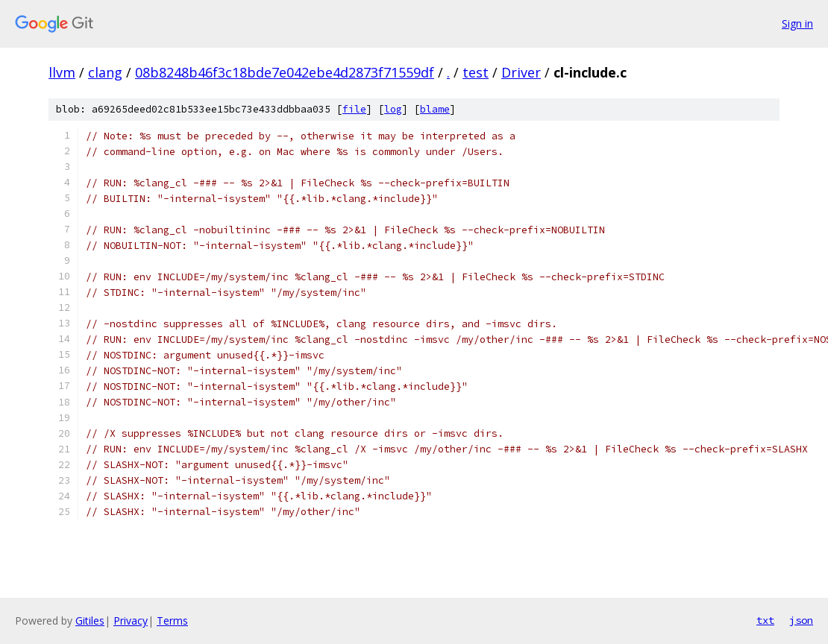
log (393, 109)
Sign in (797, 23)
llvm (62, 72)
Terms (172, 621)
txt (765, 620)
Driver (521, 72)
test (476, 72)
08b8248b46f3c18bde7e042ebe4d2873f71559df (285, 72)
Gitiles (90, 621)
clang (105, 72)
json (801, 620)
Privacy (131, 621)
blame (435, 109)
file (354, 109)
